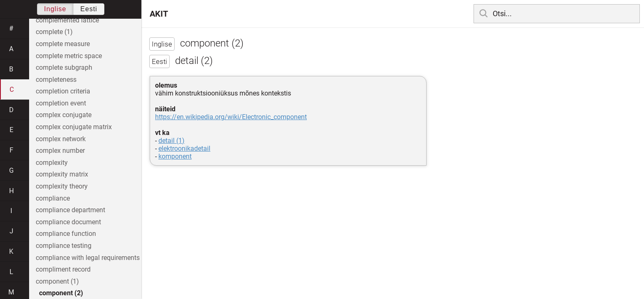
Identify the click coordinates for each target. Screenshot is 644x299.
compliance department (70, 210)
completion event (61, 103)
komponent (175, 156)
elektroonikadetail (184, 148)
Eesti (89, 9)
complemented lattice (67, 20)
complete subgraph (64, 67)
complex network (61, 139)
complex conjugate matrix (74, 127)
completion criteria (63, 91)
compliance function (66, 234)
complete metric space (69, 56)
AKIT (159, 14)
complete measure (63, 44)
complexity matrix (62, 174)
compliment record (63, 269)
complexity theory (62, 186)
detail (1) (171, 141)
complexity (52, 163)
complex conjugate (64, 115)
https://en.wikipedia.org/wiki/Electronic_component (231, 117)
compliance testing (64, 246)
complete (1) (54, 32)
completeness (56, 80)
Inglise (55, 9)
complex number (60, 151)
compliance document (68, 222)
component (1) (57, 281)
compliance (53, 198)
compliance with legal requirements (88, 258)
